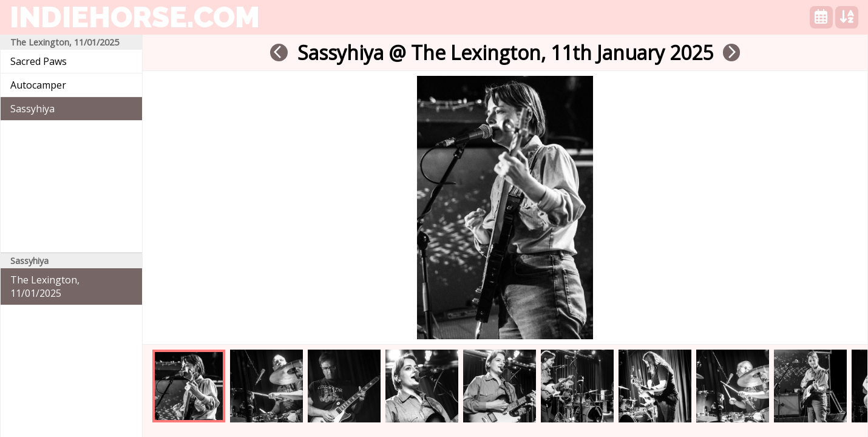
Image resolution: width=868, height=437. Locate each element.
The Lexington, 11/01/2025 (45, 286)
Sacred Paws (39, 61)
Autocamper (38, 85)
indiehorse (135, 17)
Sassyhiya (32, 109)
